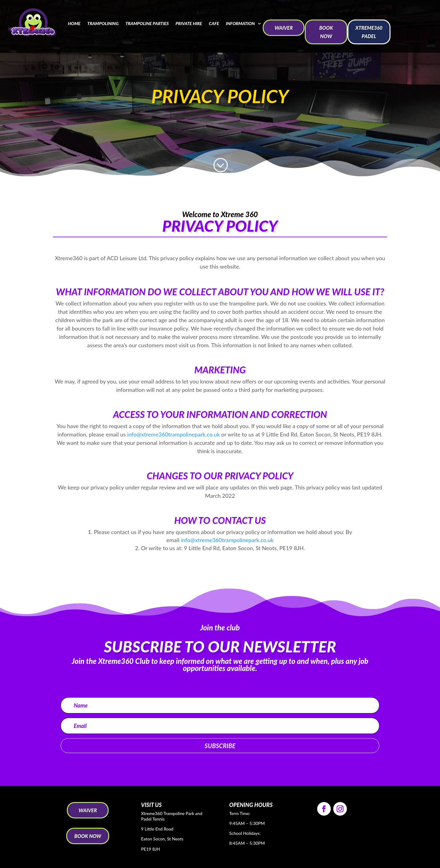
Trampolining (103, 23)
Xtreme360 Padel (369, 32)
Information (240, 23)
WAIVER (284, 28)
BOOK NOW (326, 32)
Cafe (214, 23)
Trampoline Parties (147, 23)
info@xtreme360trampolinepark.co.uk (174, 434)
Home (74, 23)
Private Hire (189, 23)
